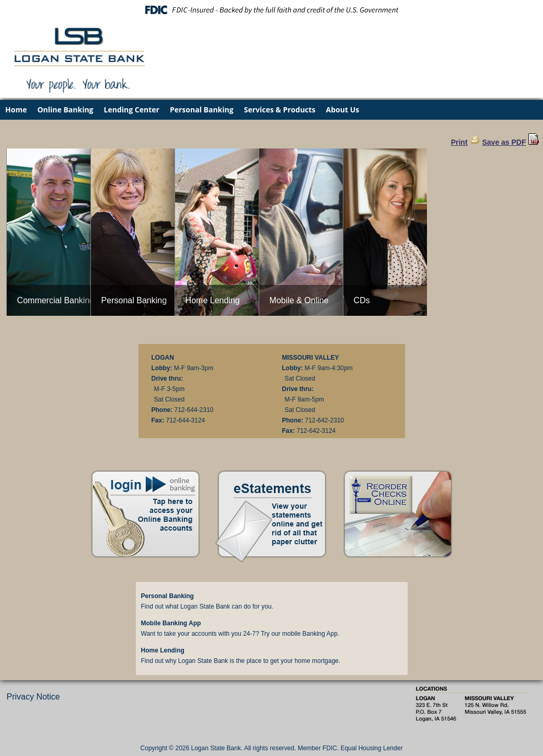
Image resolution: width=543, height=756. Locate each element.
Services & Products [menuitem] (280, 110)
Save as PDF (504, 142)
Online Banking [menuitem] (65, 110)
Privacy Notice (33, 697)
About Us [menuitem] (343, 110)
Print (459, 142)
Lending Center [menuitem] (132, 110)
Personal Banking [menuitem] (202, 110)
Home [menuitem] (16, 110)
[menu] (271, 110)
